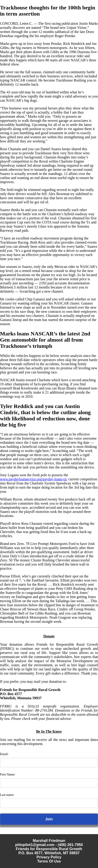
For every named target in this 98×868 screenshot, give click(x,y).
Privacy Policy (49, 857)
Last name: (7, 795)
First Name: (8, 774)
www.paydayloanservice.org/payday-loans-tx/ (34, 479)
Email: (4, 754)
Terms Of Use (49, 861)
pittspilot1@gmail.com (35, 845)
